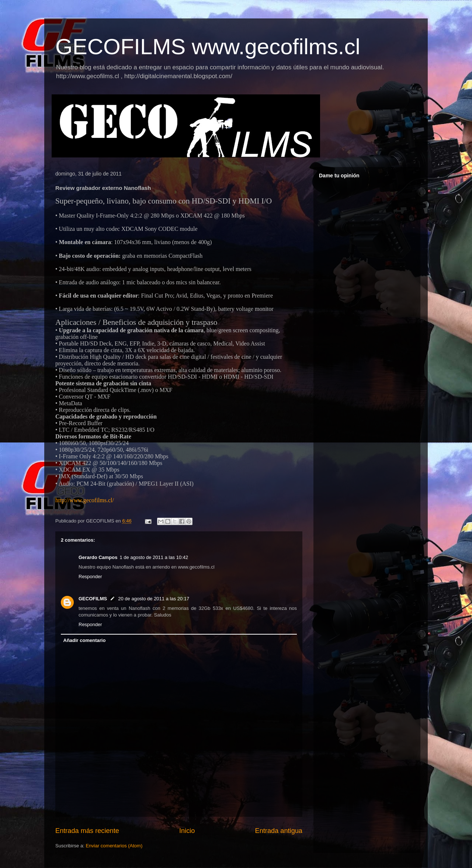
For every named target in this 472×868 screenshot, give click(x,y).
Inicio (187, 831)
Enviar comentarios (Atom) (114, 846)
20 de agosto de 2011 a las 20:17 (154, 599)
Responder (90, 577)
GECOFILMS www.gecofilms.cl (208, 47)
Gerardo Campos (98, 557)
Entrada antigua (279, 831)
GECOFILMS (93, 599)
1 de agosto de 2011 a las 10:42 (154, 557)
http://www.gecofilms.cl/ (85, 500)
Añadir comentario (85, 640)
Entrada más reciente (87, 831)
